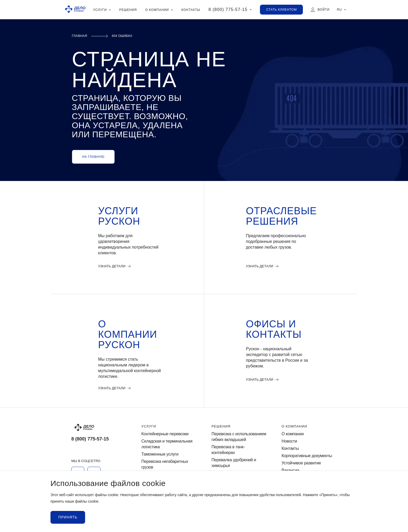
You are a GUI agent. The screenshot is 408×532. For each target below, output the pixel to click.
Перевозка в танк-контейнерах (228, 450)
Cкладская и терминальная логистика (167, 444)
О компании (294, 427)
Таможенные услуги (160, 455)
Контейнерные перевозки (165, 434)
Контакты (290, 449)
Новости (289, 441)
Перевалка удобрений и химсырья (234, 463)
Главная (81, 36)
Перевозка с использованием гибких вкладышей (239, 437)
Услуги (149, 427)
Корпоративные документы (307, 456)
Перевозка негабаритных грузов (165, 465)
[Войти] (320, 10)
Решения (221, 427)
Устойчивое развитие (301, 463)
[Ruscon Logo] (75, 10)
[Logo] (99, 428)
